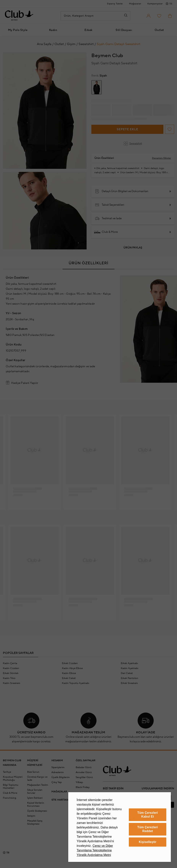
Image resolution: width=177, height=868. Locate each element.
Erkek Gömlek (11, 673)
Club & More (106, 232)
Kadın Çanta (10, 663)
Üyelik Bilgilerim (60, 777)
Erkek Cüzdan (70, 663)
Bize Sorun (33, 772)
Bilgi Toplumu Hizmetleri (11, 786)
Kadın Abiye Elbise (72, 668)
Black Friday (83, 787)
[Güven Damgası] (130, 822)
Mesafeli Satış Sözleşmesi (35, 822)
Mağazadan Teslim (38, 785)
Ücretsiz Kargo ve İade (37, 778)
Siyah (99, 76)
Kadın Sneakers (12, 683)
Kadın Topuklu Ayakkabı (76, 683)
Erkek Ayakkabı (129, 663)
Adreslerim (58, 772)
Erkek (88, 30)
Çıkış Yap (57, 782)
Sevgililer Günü (84, 777)
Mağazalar (135, 4)
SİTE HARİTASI (60, 800)
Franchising (10, 798)
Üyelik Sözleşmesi (37, 811)
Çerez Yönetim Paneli (118, 839)
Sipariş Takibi (115, 4)
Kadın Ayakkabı (130, 668)
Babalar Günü (84, 767)
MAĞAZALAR (59, 792)
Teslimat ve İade (108, 218)
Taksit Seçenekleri (109, 205)
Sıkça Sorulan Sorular (35, 791)
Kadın (53, 30)
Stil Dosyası (124, 30)
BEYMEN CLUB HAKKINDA (12, 763)
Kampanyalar (155, 4)
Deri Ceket (127, 673)
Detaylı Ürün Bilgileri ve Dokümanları (121, 191)
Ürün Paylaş (133, 248)
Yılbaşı (79, 782)
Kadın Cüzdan (11, 668)
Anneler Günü (84, 772)
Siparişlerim (58, 767)
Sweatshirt (133, 144)
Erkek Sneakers (129, 683)
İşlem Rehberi (35, 798)
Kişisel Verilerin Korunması (36, 804)
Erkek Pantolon (130, 678)
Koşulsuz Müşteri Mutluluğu (13, 778)
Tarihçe (7, 772)
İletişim (31, 816)
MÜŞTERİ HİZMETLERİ (35, 763)
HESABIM (57, 760)
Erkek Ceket (69, 678)
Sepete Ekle (127, 129)
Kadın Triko (9, 678)
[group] (97, 87)
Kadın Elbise (69, 673)
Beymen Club (107, 56)
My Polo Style (18, 30)
